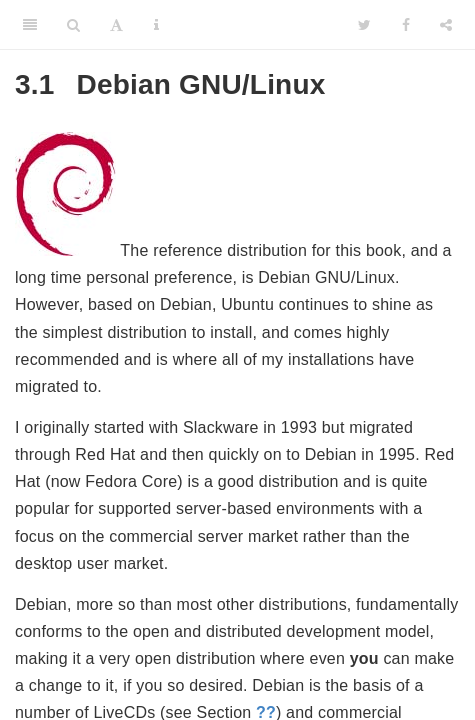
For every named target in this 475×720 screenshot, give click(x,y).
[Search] (73, 25)
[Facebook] (406, 25)
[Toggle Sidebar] (30, 25)
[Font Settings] (116, 25)
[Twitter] (364, 25)
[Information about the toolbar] (156, 25)
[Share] (446, 25)
